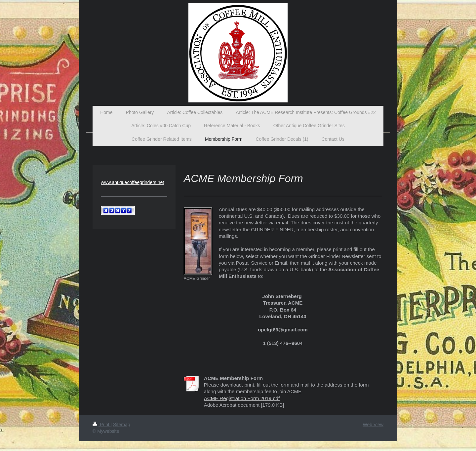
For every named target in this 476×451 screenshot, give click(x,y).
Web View (373, 425)
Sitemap (121, 425)
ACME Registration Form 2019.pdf (242, 398)
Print (102, 425)
